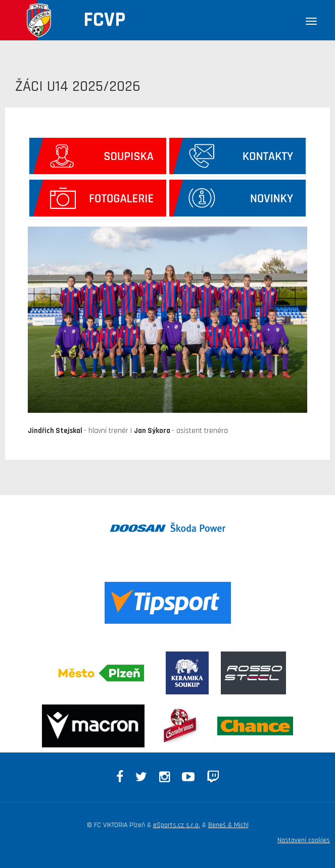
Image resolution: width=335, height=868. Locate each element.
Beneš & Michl (228, 825)
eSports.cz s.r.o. (177, 825)
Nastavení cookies (304, 840)
